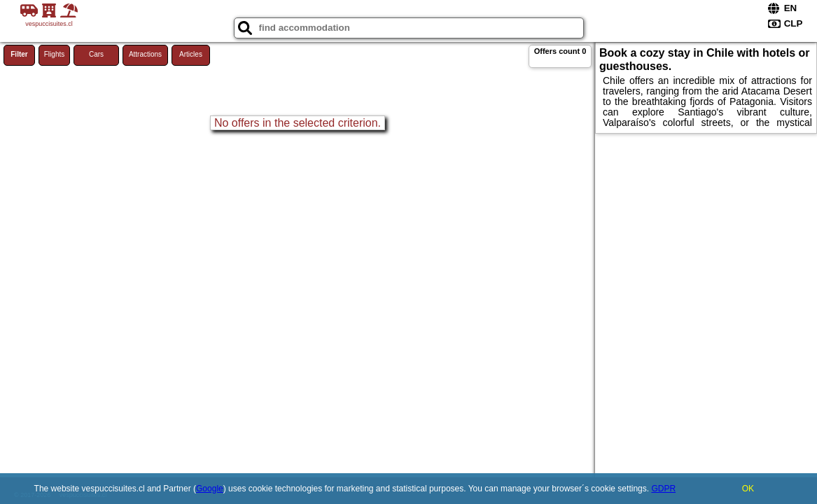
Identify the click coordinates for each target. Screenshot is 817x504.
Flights (54, 54)
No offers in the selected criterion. (298, 123)
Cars (96, 54)
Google (210, 489)
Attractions (145, 54)
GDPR (663, 489)
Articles (191, 54)
